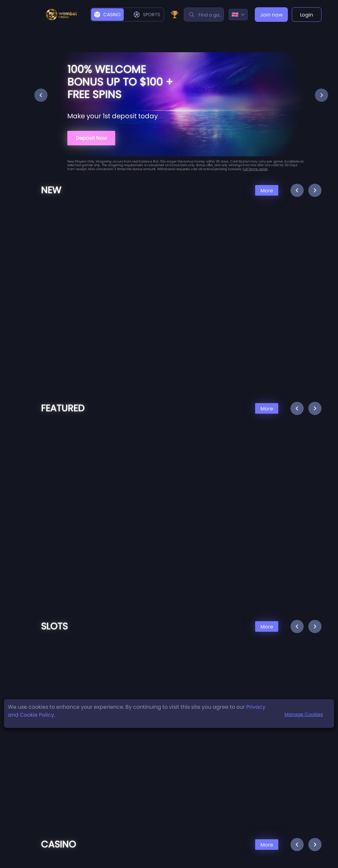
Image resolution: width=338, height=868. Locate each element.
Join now (271, 15)
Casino (107, 15)
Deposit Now (91, 138)
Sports (147, 15)
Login (307, 15)
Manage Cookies (304, 714)
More (267, 190)
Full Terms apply (255, 169)
